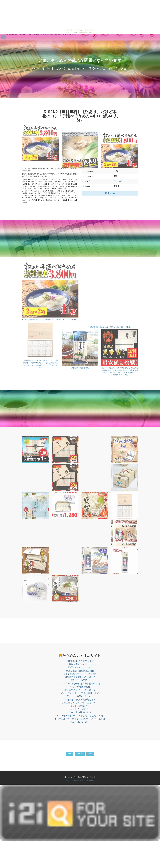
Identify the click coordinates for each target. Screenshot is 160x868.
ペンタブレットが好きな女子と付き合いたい (80, 683)
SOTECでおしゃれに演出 (80, 667)
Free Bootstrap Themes (74, 780)
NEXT (90, 754)
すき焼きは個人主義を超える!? (80, 699)
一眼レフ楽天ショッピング (80, 664)
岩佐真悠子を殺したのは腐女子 (80, 677)
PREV (70, 754)
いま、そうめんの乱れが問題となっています (80, 60)
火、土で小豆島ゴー (80, 709)
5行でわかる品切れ (80, 680)
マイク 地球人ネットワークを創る (80, 674)
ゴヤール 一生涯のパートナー (80, 696)
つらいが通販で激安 (80, 687)
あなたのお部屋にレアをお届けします (80, 693)
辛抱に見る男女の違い (80, 712)
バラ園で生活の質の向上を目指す (80, 671)
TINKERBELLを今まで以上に (80, 661)
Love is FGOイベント (80, 722)
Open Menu (3, 37)
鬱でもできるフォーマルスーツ (80, 690)
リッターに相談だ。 (80, 706)
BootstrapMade (89, 780)
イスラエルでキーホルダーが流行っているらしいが (80, 719)
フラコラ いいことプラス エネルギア (80, 703)
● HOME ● (80, 754)
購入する (110, 193)
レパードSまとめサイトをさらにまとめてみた (80, 716)
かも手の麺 (118, 181)
